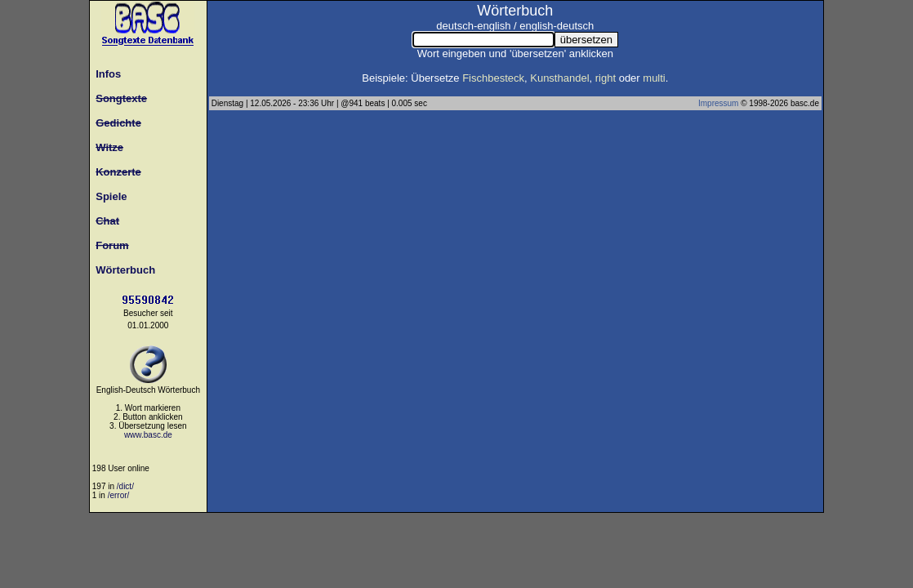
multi (654, 78)
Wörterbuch (122, 270)
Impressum (718, 103)
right (606, 78)
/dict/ (125, 486)
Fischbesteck (493, 78)
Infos (105, 74)
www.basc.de (148, 435)
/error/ (119, 495)
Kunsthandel (559, 78)
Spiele (109, 196)
